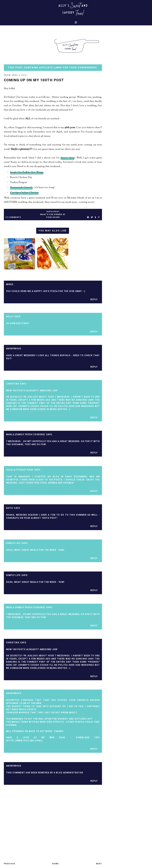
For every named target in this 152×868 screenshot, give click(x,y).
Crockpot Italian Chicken (24, 193)
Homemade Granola (21, 187)
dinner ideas (68, 158)
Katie (10, 508)
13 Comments (13, 217)
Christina (13, 384)
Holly (10, 317)
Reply (94, 299)
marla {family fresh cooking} (26, 434)
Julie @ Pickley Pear (20, 470)
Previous (9, 864)
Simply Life (13, 543)
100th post (53, 212)
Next (99, 864)
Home (56, 864)
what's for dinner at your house (53, 216)
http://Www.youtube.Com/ (24, 741)
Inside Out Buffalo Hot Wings (27, 172)
